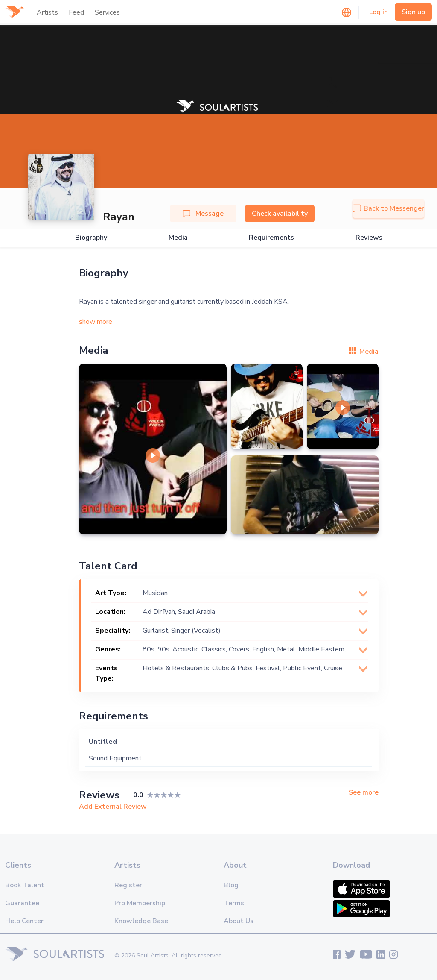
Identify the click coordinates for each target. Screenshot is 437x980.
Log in (379, 12)
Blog (231, 885)
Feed (76, 12)
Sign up (413, 12)
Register (128, 885)
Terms (234, 903)
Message (203, 214)
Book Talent (25, 885)
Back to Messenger (388, 208)
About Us (239, 921)
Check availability (280, 214)
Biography (91, 238)
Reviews (369, 238)
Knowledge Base (141, 921)
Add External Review (113, 807)
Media (178, 238)
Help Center (24, 921)
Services (107, 12)
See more (364, 793)
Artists (47, 12)
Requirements (271, 238)
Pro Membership (140, 903)
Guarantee (22, 903)
